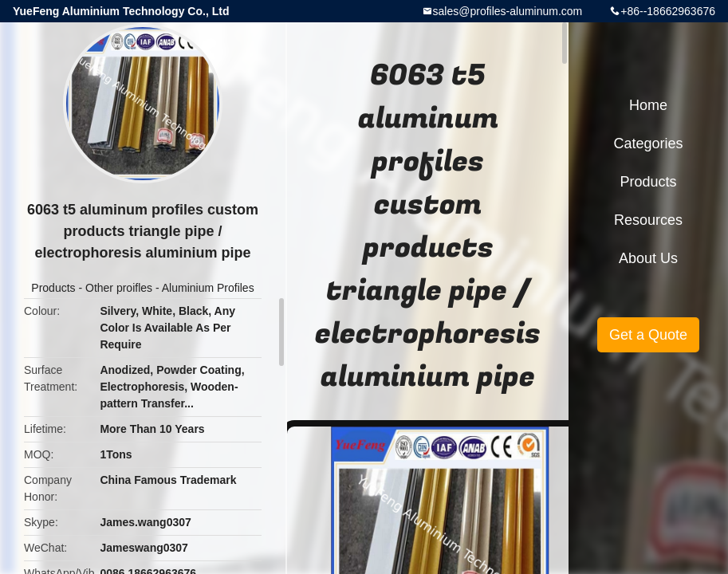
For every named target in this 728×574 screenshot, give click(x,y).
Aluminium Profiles (208, 288)
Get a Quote (648, 335)
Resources (648, 220)
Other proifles (119, 288)
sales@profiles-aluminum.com (508, 11)
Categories (648, 143)
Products (53, 288)
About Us (648, 258)
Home (648, 105)
